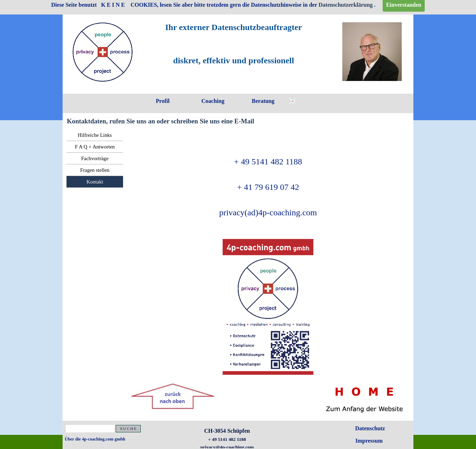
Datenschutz (370, 428)
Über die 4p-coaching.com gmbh (95, 439)
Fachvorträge (95, 158)
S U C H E (128, 429)
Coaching (213, 101)
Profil (163, 101)
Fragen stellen (95, 170)
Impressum (369, 441)
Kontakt (95, 182)
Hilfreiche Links (95, 135)
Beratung (263, 101)
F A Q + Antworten (95, 147)
